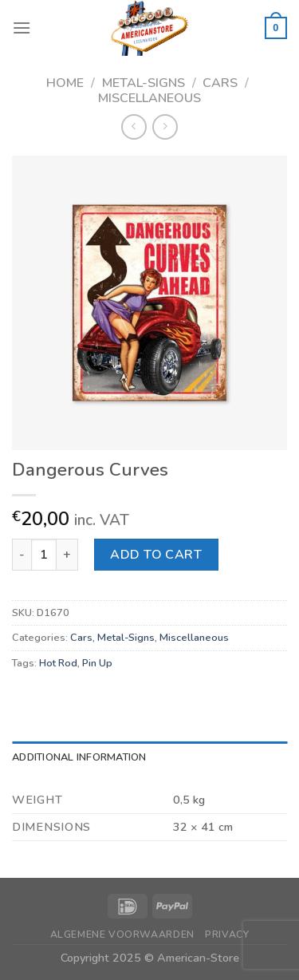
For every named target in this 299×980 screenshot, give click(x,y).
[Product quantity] (44, 555)
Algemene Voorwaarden (122, 935)
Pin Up (97, 663)
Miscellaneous (149, 98)
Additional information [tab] (79, 757)
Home (65, 83)
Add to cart (156, 555)
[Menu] (22, 28)
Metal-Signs (144, 83)
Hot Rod (58, 663)
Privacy (227, 935)
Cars (220, 83)
